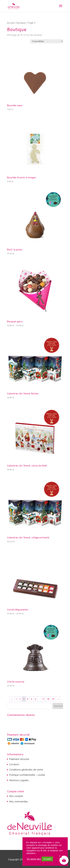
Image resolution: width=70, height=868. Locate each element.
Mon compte (16, 796)
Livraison (14, 764)
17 (43, 699)
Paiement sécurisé (19, 759)
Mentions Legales (19, 780)
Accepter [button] (47, 859)
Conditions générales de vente (26, 770)
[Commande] (47, 41)
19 (53, 699)
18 (48, 699)
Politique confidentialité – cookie (27, 775)
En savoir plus (34, 859)
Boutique (21, 23)
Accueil (11, 23)
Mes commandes (18, 801)
